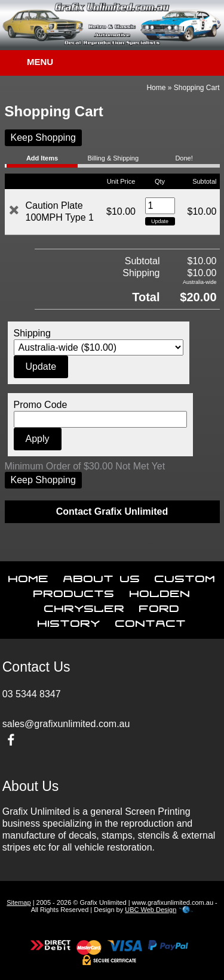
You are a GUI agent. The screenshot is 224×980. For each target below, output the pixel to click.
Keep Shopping (43, 137)
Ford (159, 606)
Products (74, 591)
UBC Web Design (151, 910)
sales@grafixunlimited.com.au (66, 724)
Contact (151, 621)
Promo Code (41, 405)
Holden (160, 591)
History (69, 621)
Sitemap (19, 902)
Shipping (32, 333)
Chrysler (85, 606)
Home (156, 88)
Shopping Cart (197, 88)
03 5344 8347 (32, 694)
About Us (102, 576)
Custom (185, 576)
